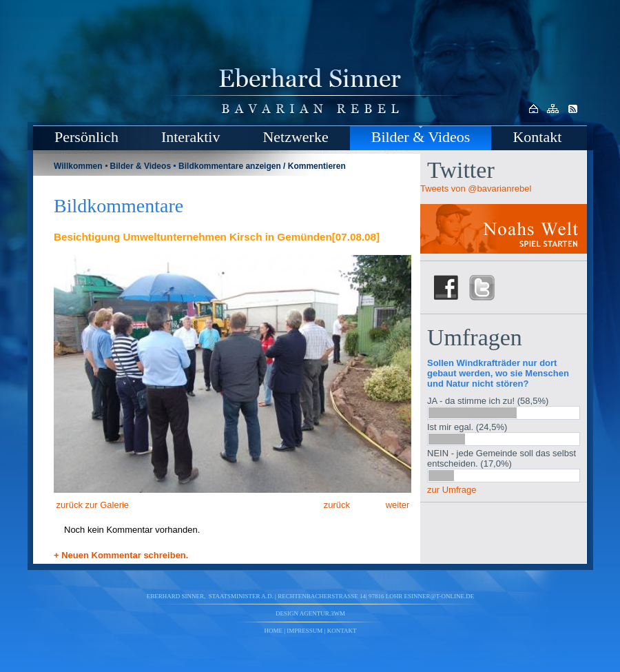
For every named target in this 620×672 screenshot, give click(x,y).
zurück (335, 505)
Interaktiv (191, 137)
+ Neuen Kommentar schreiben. (121, 555)
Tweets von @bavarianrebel (476, 189)
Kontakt (537, 137)
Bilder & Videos (421, 137)
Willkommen (78, 166)
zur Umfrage (452, 490)
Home (274, 631)
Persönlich (86, 137)
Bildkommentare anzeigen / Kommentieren (262, 166)
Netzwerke (295, 137)
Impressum (304, 631)
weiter (399, 505)
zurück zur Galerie (91, 505)
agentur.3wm (322, 613)
